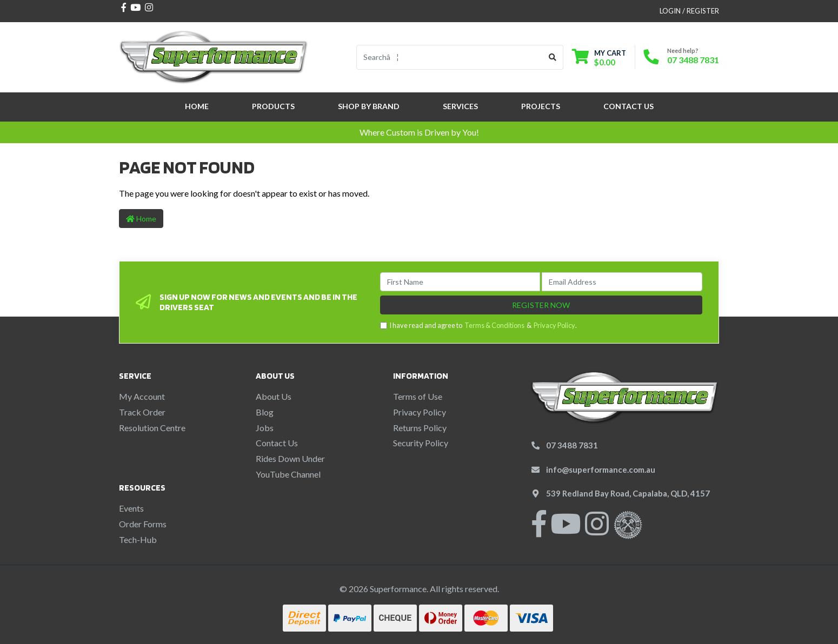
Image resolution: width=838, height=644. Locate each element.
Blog (265, 412)
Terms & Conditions (494, 325)
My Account (142, 396)
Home (197, 106)
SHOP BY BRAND (369, 106)
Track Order (142, 412)
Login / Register (689, 11)
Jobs (265, 428)
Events (131, 508)
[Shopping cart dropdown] (599, 58)
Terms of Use (418, 396)
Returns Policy (420, 428)
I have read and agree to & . (478, 326)
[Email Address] (622, 282)
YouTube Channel (288, 474)
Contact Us (628, 106)
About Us (274, 396)
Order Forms (143, 524)
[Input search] (450, 57)
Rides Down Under (290, 458)
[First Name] (460, 282)
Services (460, 106)
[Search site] (553, 57)
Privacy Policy (554, 325)
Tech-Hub (138, 539)
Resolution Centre (152, 428)
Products (273, 106)
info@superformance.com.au (601, 469)
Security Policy (421, 443)
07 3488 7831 (693, 60)
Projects (541, 106)
